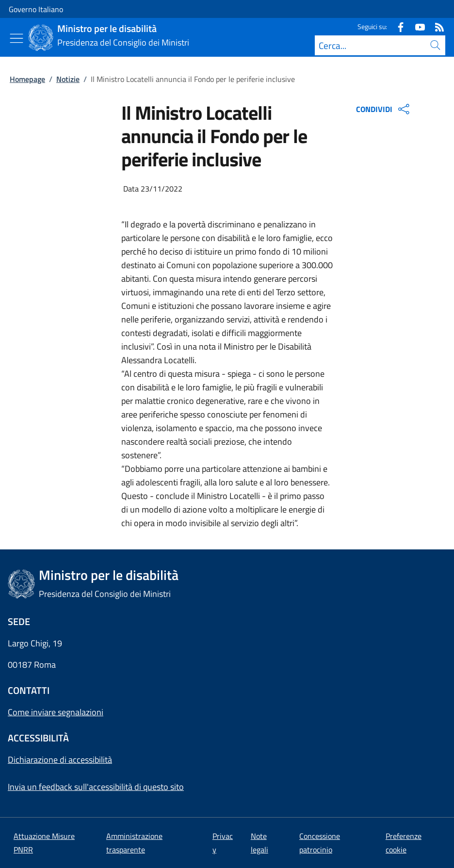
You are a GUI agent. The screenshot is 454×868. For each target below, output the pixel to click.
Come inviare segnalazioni (56, 712)
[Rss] (436, 26)
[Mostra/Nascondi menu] (16, 38)
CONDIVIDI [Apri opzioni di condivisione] (384, 109)
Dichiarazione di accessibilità (60, 760)
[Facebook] (397, 26)
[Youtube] (416, 26)
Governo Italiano (36, 9)
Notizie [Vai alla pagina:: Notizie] (68, 79)
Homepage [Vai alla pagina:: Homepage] (27, 79)
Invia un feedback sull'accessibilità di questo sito (96, 787)
